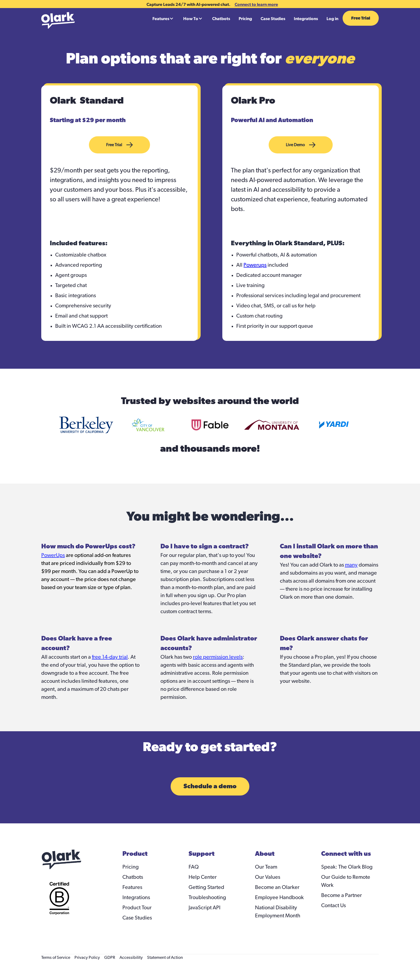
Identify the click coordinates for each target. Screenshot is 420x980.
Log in (332, 18)
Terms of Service (56, 958)
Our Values (268, 877)
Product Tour (137, 908)
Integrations (306, 18)
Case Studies (273, 18)
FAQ (194, 867)
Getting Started (206, 887)
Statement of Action (165, 958)
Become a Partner (342, 895)
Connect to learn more (256, 4)
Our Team (266, 867)
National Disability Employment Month (278, 912)
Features (132, 887)
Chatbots (221, 18)
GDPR (110, 958)
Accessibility (131, 958)
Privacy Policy (87, 958)
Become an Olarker (277, 887)
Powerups (255, 265)
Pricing (245, 18)
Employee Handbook (279, 898)
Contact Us (333, 906)
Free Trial (361, 18)
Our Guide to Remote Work (346, 881)
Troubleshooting (207, 898)
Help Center (203, 877)
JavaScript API (205, 908)
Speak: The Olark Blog (347, 867)
